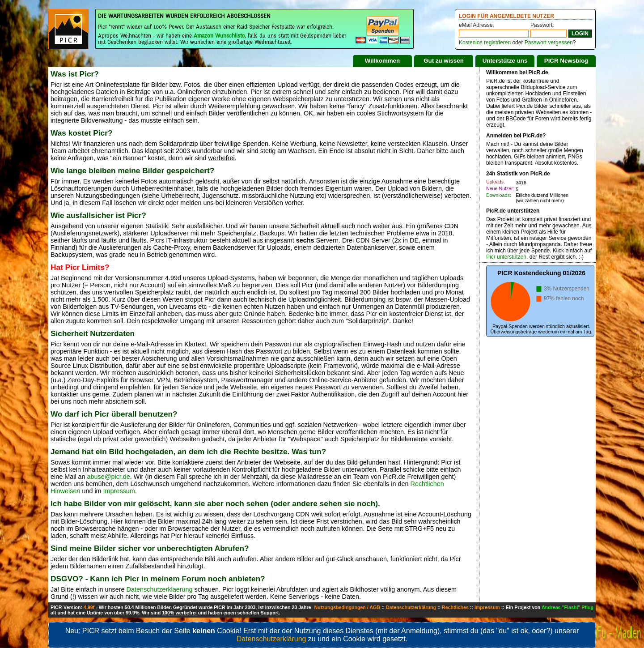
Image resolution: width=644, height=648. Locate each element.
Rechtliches (455, 607)
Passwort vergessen (549, 43)
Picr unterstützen (506, 257)
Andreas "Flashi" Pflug (568, 607)
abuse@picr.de (109, 477)
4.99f (89, 607)
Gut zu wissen (444, 61)
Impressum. (120, 491)
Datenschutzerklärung (411, 607)
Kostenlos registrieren (485, 43)
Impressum (487, 607)
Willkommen (382, 61)
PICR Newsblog (566, 61)
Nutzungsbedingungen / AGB (347, 607)
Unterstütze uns (505, 61)
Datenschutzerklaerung (160, 589)
